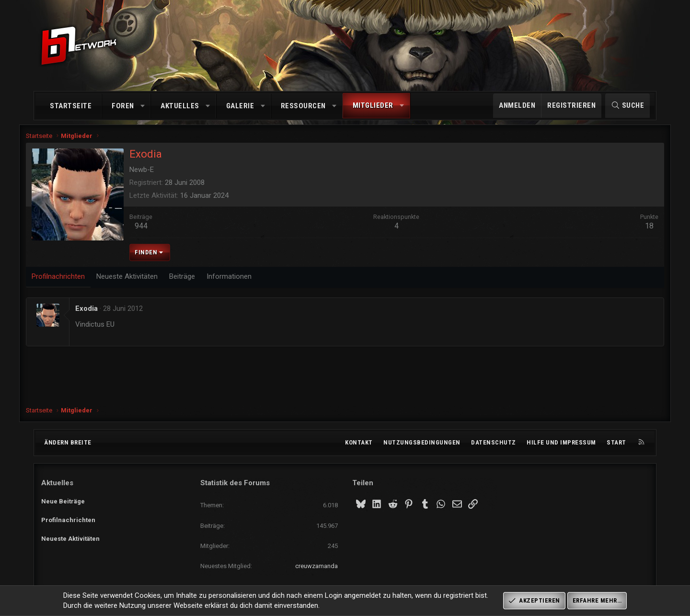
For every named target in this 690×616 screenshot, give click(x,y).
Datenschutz (494, 442)
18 (634, 230)
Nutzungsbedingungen (422, 442)
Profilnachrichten (68, 517)
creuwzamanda (316, 566)
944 (156, 230)
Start (616, 442)
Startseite (71, 106)
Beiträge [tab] (197, 280)
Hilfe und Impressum (561, 442)
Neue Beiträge (63, 499)
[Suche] (627, 106)
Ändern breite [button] (68, 442)
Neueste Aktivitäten (70, 534)
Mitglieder (373, 105)
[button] (143, 106)
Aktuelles (180, 106)
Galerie (240, 106)
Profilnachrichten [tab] (74, 280)
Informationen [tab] (244, 280)
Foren (123, 106)
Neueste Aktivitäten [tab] (142, 280)
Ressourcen (303, 106)
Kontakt (359, 442)
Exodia (102, 312)
